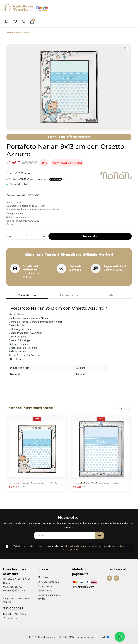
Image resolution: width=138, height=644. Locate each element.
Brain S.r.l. (95, 637)
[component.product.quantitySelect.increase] (44, 236)
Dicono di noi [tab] (69, 295)
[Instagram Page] (116, 578)
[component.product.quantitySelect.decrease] (10, 236)
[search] (6, 22)
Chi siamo (43, 578)
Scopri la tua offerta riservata (69, 137)
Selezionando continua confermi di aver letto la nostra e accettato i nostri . (69, 548)
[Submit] (99, 535)
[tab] (27, 295)
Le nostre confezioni (48, 582)
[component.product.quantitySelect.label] (27, 236)
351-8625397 (13, 608)
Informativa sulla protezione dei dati (81, 546)
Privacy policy (45, 586)
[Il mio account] (23, 22)
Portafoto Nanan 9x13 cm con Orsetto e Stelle (33, 483)
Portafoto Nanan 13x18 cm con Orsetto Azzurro (98, 483)
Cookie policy (45, 591)
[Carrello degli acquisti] (32, 22)
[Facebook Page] (109, 578)
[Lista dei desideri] (15, 22)
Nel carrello (90, 236)
